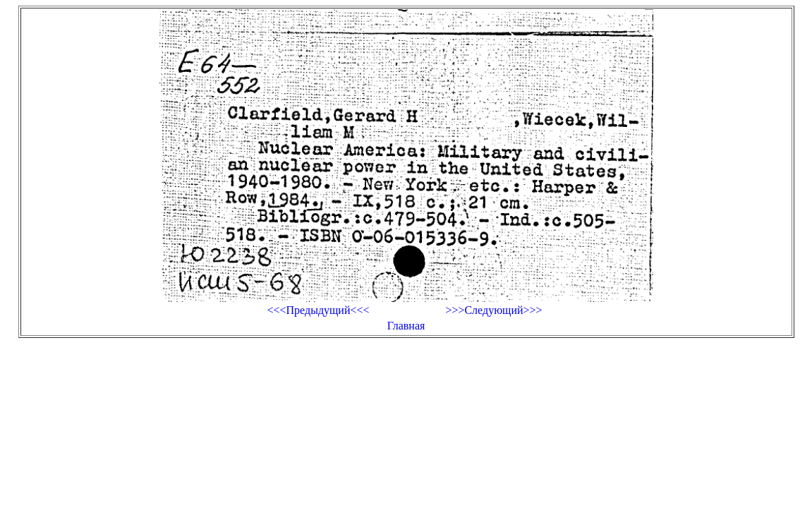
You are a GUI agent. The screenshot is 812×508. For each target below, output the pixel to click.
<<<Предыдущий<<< (318, 310)
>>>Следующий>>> (493, 310)
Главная (406, 326)
